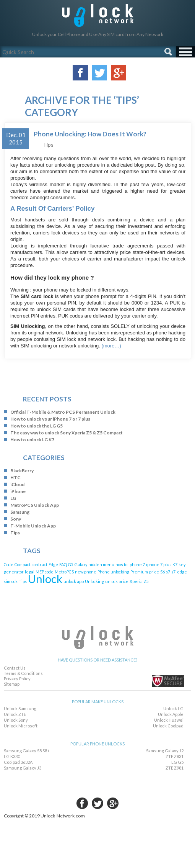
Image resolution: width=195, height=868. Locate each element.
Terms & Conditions (23, 673)
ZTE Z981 (175, 768)
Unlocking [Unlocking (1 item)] (94, 581)
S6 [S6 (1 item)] (162, 572)
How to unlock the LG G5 (37, 426)
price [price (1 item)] (154, 572)
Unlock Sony (16, 720)
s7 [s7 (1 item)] (168, 572)
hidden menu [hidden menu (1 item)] (101, 564)
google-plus (113, 803)
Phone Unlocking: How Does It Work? (90, 134)
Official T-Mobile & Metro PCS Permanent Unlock (63, 412)
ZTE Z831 (175, 756)
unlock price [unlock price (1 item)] (117, 581)
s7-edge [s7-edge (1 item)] (179, 572)
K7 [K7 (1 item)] (175, 564)
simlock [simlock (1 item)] (11, 581)
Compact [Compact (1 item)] (23, 564)
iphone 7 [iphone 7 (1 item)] (137, 564)
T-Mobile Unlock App (33, 526)
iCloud (17, 484)
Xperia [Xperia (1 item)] (136, 581)
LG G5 (177, 762)
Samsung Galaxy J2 (165, 751)
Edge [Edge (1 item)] (53, 564)
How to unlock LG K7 (32, 440)
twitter (97, 803)
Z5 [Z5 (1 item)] (146, 581)
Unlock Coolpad (168, 726)
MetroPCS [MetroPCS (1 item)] (64, 572)
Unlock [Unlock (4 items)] (45, 579)
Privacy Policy (17, 679)
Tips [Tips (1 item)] (23, 581)
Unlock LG (173, 708)
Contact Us (15, 668)
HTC (15, 477)
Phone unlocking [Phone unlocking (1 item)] (113, 572)
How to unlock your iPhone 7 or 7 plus (50, 419)
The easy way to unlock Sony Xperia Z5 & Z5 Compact (67, 433)
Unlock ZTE (15, 714)
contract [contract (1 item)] (40, 564)
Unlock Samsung (20, 708)
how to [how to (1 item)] (121, 564)
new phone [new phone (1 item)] (86, 572)
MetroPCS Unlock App (35, 505)
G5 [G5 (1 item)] (71, 564)
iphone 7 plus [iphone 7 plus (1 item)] (159, 564)
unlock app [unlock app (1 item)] (74, 581)
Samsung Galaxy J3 (23, 768)
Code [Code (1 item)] (9, 564)
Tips (48, 145)
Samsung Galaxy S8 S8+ (27, 751)
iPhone (18, 491)
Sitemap (12, 684)
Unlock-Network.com (98, 15)
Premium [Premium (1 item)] (139, 572)
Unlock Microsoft (21, 726)
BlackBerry (22, 471)
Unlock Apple (171, 714)
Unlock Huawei (169, 720)
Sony (16, 519)
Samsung (20, 512)
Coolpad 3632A (18, 762)
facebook (82, 803)
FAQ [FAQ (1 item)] (63, 564)
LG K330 (12, 756)
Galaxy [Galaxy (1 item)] (81, 564)
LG (13, 498)
